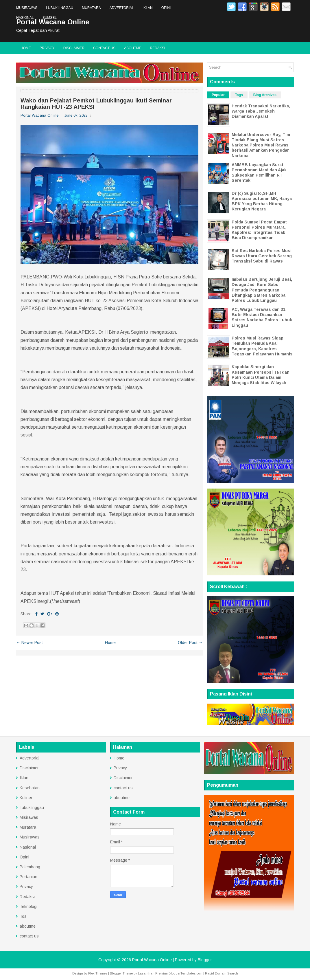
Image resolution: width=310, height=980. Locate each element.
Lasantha (145, 973)
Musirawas (27, 8)
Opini (166, 8)
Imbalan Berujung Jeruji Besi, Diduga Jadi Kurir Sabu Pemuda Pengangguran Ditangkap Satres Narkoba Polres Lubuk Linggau (262, 290)
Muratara (91, 8)
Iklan (148, 8)
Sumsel (50, 18)
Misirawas (29, 817)
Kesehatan (30, 788)
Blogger (205, 960)
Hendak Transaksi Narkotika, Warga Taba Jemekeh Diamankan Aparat (261, 111)
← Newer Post (29, 643)
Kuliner (26, 798)
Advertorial (122, 8)
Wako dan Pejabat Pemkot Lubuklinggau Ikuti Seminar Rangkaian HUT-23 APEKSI (96, 104)
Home (26, 48)
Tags (239, 95)
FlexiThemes (98, 973)
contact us (104, 48)
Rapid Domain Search (222, 973)
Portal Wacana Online (152, 960)
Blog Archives (265, 95)
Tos (23, 916)
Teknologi (28, 906)
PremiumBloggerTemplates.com (179, 973)
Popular (218, 95)
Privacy (47, 48)
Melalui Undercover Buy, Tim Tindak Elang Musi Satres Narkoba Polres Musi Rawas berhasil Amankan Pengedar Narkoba (261, 145)
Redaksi (157, 48)
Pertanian (28, 877)
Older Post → (190, 643)
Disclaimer (74, 48)
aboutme (133, 48)
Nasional (25, 18)
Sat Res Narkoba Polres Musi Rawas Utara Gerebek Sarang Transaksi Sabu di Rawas (262, 256)
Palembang (30, 867)
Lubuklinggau (60, 8)
